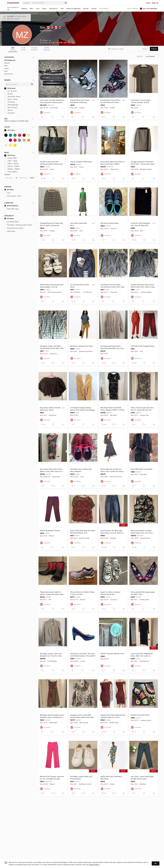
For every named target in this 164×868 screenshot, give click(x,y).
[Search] (48, 3)
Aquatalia (10, 113)
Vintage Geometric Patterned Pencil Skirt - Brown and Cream (143, 163)
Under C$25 (11, 158)
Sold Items (10, 231)
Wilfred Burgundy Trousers (50, 531)
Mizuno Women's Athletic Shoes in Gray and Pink (82, 593)
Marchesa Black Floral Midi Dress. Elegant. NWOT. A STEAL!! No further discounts (113, 409)
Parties (94, 9)
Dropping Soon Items (14, 228)
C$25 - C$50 (11, 161)
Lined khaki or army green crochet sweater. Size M (141, 101)
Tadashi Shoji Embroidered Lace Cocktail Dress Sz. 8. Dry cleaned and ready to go (113, 716)
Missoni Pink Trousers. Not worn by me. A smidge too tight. (52, 778)
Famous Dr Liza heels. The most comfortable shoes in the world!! (83, 655)
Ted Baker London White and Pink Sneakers (81, 778)
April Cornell (11, 107)
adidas (9, 94)
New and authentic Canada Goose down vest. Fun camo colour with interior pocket (142, 532)
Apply (32, 178)
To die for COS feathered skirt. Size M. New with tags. (140, 224)
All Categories (10, 60)
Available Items (12, 222)
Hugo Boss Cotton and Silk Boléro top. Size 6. (50, 409)
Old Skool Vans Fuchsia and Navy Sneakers (81, 470)
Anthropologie (11, 105)
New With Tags (11, 209)
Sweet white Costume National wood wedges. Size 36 (52, 286)
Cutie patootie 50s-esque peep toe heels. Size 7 (143, 593)
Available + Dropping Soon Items (18, 225)
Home (44, 9)
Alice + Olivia (11, 99)
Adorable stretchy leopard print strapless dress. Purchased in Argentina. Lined (52, 716)
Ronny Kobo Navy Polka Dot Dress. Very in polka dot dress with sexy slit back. (112, 470)
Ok (156, 863)
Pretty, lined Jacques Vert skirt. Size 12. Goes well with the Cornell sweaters (143, 409)
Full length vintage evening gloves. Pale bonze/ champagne (82, 409)
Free (7, 193)
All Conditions (11, 206)
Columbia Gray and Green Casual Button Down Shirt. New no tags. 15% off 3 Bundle (112, 286)
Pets (62, 9)
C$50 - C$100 (11, 164)
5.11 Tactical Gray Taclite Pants (80, 286)
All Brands (10, 88)
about (145, 49)
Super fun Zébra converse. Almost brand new (111, 593)
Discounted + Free (13, 196)
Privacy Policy (94, 865)
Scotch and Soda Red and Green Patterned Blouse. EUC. (83, 532)
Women (24, 9)
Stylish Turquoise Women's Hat (112, 654)
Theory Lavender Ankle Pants (81, 162)
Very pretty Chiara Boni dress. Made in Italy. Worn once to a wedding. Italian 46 (51, 470)
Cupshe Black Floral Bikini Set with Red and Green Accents (110, 101)
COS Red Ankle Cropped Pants (142, 346)
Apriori (8, 110)
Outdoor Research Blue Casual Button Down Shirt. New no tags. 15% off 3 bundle (143, 286)
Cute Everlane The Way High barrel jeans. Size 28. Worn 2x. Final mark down (112, 532)
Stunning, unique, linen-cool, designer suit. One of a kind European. (51, 655)
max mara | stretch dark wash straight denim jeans (142, 778)
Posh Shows (104, 9)
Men (32, 9)
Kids (38, 9)
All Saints (10, 102)
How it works (133, 9)
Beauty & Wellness (74, 9)
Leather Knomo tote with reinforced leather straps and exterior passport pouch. (51, 163)
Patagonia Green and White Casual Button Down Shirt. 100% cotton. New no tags (52, 347)
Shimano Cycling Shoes (110, 223)
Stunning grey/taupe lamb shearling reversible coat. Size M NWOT (113, 347)
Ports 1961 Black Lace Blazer (142, 469)
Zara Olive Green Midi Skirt (79, 224)
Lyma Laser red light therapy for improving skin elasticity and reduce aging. (52, 101)
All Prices (10, 155)
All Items (9, 190)
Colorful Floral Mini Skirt (140, 715)
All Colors (10, 130)
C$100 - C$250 (12, 166)
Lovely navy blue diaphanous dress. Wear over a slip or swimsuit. (142, 655)
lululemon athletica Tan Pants (81, 346)
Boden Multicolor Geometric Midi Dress (111, 778)
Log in (148, 3)
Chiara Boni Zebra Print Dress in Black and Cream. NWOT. (113, 163)
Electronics (53, 9)
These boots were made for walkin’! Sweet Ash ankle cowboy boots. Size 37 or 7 (53, 593)
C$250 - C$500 (12, 169)
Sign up (155, 3)
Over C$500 (11, 172)
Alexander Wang (12, 97)
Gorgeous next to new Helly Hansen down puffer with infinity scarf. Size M (83, 716)
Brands (86, 9)
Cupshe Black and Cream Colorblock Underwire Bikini (80, 101)
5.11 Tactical (10, 91)
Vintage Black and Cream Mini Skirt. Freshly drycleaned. (51, 224)
